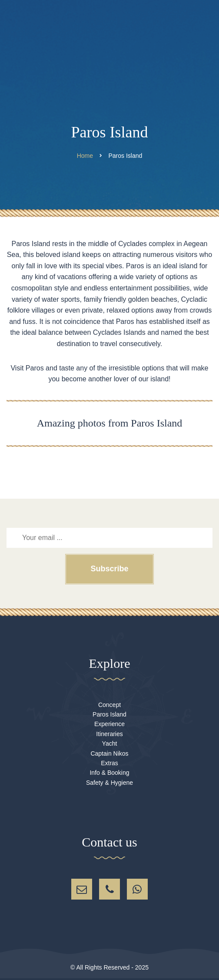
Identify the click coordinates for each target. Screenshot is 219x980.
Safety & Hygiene (109, 783)
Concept (109, 705)
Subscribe (109, 569)
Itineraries (109, 734)
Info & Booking (109, 773)
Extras (109, 763)
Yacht (110, 743)
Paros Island (109, 714)
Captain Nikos (109, 753)
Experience (109, 724)
